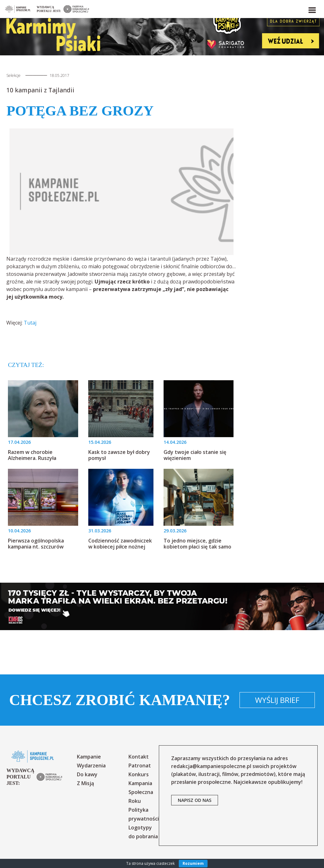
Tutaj (30, 323)
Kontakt (139, 757)
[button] (312, 9)
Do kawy (87, 774)
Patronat (140, 766)
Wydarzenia (91, 766)
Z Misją (85, 783)
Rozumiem (193, 863)
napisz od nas (195, 800)
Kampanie (89, 757)
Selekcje (13, 75)
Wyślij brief (277, 700)
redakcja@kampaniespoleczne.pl (211, 766)
